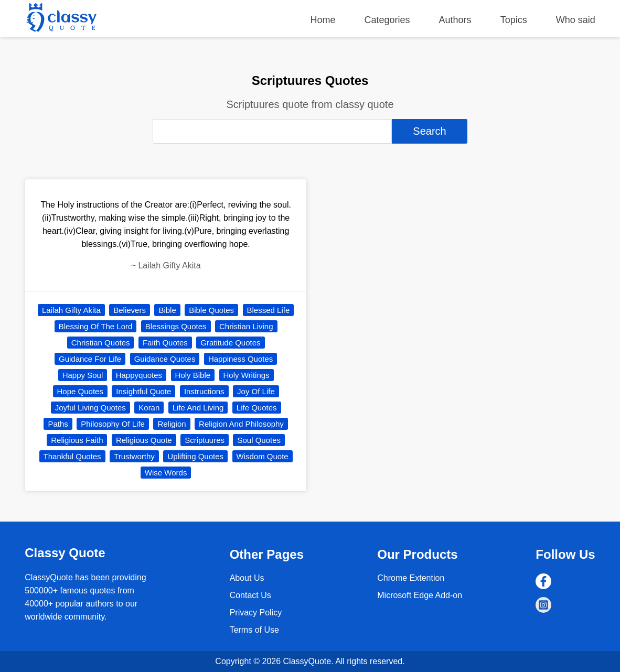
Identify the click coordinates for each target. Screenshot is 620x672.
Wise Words (166, 473)
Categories (387, 20)
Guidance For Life (90, 359)
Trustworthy (134, 456)
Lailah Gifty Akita (71, 310)
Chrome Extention (411, 578)
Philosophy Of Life (113, 424)
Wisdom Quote (263, 456)
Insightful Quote (143, 391)
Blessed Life (269, 310)
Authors (455, 20)
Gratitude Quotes (230, 343)
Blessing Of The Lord (96, 326)
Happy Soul (83, 375)
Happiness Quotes (240, 359)
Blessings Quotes (176, 326)
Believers (130, 310)
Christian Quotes (101, 343)
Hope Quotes (80, 391)
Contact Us (250, 595)
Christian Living (246, 326)
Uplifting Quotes (195, 456)
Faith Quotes (165, 343)
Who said (576, 20)
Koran (149, 408)
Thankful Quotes (72, 456)
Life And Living (198, 408)
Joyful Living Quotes (90, 408)
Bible (167, 310)
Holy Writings (247, 375)
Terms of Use (254, 630)
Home (323, 20)
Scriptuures (205, 440)
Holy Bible (193, 375)
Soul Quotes (259, 440)
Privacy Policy (256, 613)
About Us (247, 578)
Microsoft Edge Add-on (420, 595)
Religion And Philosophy (241, 424)
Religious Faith (77, 440)
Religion (172, 424)
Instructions (204, 391)
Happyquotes (139, 375)
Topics (514, 20)
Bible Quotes (211, 310)
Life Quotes (257, 408)
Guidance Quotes (165, 359)
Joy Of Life (256, 391)
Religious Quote (144, 440)
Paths (58, 424)
